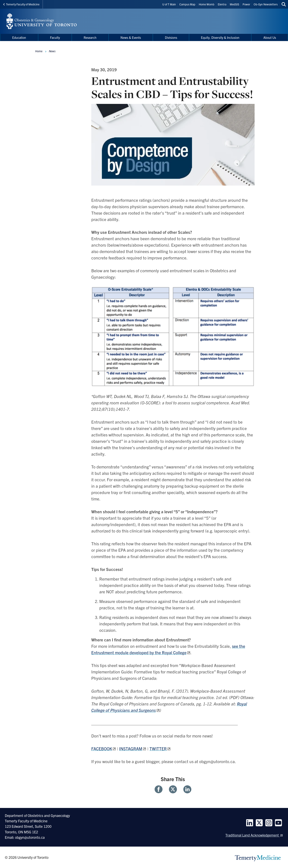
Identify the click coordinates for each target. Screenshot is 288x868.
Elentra (222, 4)
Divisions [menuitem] (171, 37)
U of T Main (169, 4)
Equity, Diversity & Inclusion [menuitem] (220, 37)
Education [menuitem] (19, 37)
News (52, 51)
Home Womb (207, 4)
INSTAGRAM (131, 748)
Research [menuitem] (90, 37)
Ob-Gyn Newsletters (266, 4)
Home (39, 51)
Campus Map (187, 4)
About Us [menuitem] (270, 37)
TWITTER (158, 748)
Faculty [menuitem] (55, 37)
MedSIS (234, 4)
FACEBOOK (102, 748)
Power (246, 4)
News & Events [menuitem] (131, 37)
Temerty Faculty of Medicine (21, 4)
